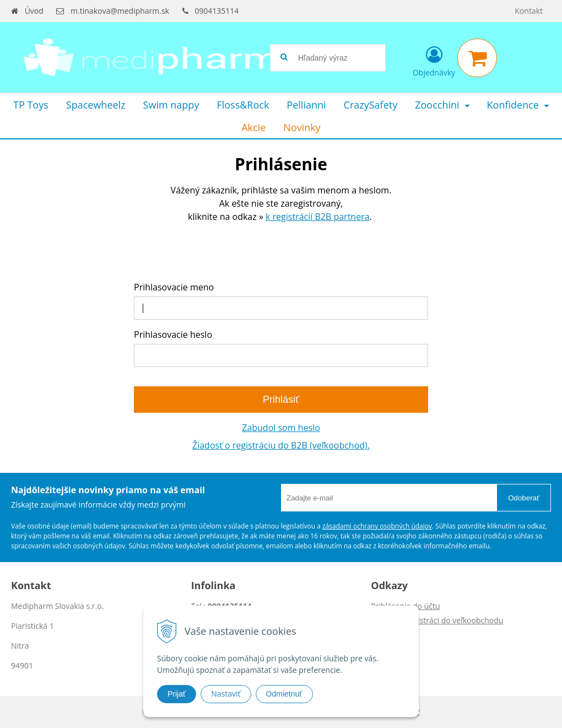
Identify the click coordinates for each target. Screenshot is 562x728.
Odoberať (524, 498)
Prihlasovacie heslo (173, 335)
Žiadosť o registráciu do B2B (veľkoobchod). (281, 445)
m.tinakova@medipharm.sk (120, 11)
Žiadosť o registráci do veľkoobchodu (437, 620)
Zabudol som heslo (281, 428)
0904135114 (217, 11)
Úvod (34, 11)
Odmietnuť (284, 694)
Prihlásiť (281, 400)
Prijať (177, 694)
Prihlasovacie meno (174, 287)
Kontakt (529, 11)
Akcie (253, 127)
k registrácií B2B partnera (318, 217)
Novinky (302, 127)
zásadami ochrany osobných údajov (377, 526)
